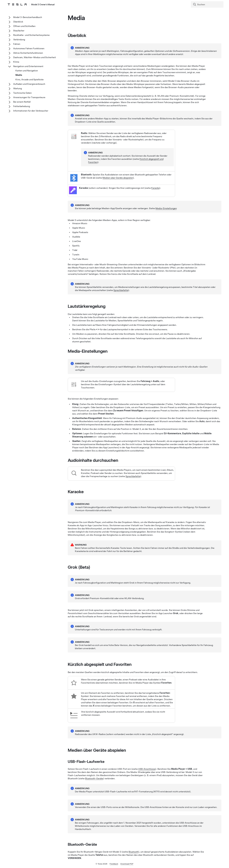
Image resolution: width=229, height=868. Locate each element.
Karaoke (155, 188)
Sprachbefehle (121, 290)
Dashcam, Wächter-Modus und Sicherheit (35, 57)
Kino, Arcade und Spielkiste (29, 79)
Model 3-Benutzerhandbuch (28, 17)
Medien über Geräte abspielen (118, 178)
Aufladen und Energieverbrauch (29, 84)
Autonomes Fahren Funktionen (29, 48)
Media (19, 75)
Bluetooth (134, 852)
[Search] (207, 4)
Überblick (18, 22)
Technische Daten (22, 93)
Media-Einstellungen (166, 208)
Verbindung (19, 40)
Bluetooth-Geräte (94, 778)
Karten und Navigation (27, 71)
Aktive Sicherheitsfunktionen (28, 53)
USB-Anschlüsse (147, 769)
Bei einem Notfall (22, 102)
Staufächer (19, 31)
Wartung (17, 88)
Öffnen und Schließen (24, 26)
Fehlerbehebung (22, 106)
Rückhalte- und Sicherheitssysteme (31, 35)
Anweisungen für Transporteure (29, 97)
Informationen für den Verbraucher (31, 111)
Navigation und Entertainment (28, 66)
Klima (16, 62)
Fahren (17, 44)
